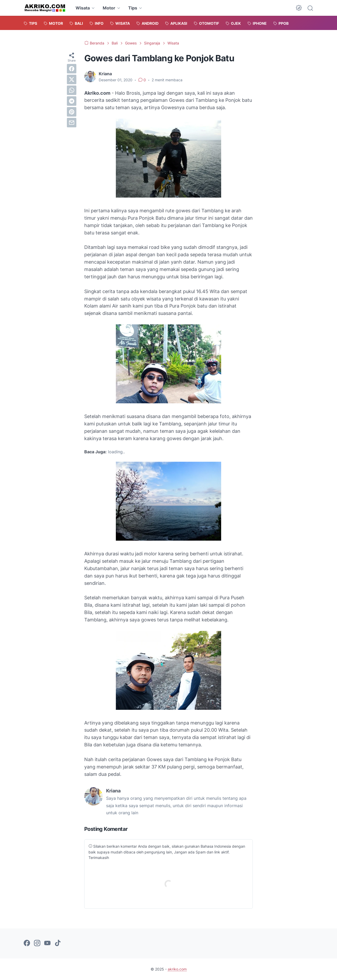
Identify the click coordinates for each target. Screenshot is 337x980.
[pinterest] (72, 112)
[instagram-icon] (37, 943)
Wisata (83, 8)
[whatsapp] (72, 90)
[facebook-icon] (27, 943)
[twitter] (72, 79)
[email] (72, 123)
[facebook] (72, 69)
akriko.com (177, 969)
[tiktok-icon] (58, 943)
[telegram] (72, 101)
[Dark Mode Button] (299, 8)
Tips (133, 8)
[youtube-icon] (47, 943)
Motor (109, 8)
